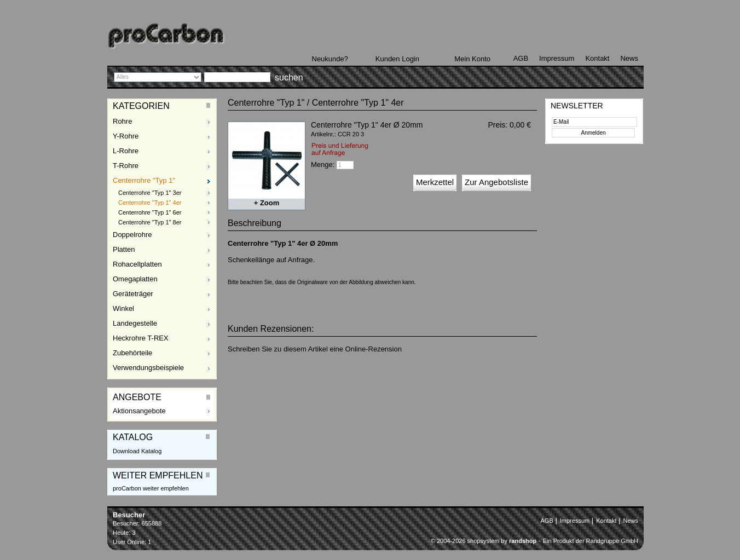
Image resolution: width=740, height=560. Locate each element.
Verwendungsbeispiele (148, 368)
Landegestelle (135, 323)
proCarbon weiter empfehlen (151, 488)
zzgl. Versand (516, 134)
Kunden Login (397, 59)
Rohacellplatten (137, 264)
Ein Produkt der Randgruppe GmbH (591, 541)
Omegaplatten (135, 279)
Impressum (557, 58)
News (629, 58)
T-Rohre (126, 166)
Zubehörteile (132, 353)
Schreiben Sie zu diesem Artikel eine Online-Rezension (315, 349)
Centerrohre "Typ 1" (144, 180)
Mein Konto (472, 59)
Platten (124, 249)
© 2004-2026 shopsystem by (484, 541)
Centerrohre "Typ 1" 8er (150, 222)
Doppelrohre (132, 235)
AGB (521, 58)
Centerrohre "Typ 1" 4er (150, 203)
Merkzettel (435, 182)
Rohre (122, 121)
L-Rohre (126, 151)
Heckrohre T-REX (141, 338)
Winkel (123, 308)
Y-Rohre (126, 136)
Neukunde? (330, 59)
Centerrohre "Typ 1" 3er (150, 193)
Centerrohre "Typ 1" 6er (150, 212)
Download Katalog (137, 451)
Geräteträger (133, 294)
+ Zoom (267, 203)
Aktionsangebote (139, 411)
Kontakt (597, 58)
